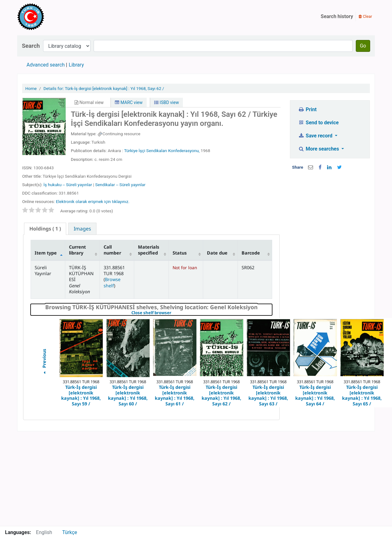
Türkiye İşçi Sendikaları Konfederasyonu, (162, 151)
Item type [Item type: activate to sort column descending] (46, 253)
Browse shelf (112, 282)
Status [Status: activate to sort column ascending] (180, 253)
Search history (337, 16)
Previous (44, 362)
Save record (316, 136)
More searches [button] (319, 149)
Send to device (318, 123)
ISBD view (167, 102)
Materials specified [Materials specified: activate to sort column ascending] (149, 250)
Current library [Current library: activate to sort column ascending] (77, 250)
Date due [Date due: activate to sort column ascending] (217, 253)
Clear (365, 16)
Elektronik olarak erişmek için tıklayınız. (93, 201)
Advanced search (46, 65)
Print (307, 109)
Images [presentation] (82, 229)
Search (31, 46)
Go (363, 46)
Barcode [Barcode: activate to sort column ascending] (251, 253)
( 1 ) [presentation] (45, 229)
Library (76, 65)
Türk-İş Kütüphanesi (49, 17)
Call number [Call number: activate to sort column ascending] (112, 250)
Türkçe (70, 532)
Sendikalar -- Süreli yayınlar (120, 185)
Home (31, 88)
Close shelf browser (173, 313)
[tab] (45, 229)
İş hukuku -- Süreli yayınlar (68, 185)
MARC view (129, 102)
